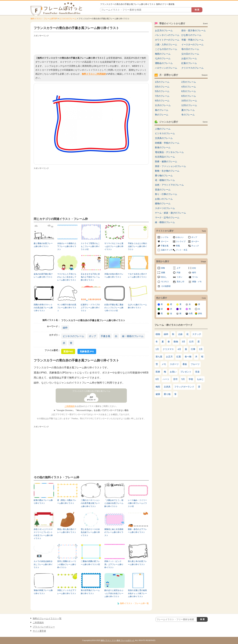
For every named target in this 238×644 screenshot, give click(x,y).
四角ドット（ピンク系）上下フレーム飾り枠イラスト (114, 564)
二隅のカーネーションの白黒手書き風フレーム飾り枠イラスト (90, 503)
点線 (180, 334)
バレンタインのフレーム (167, 35)
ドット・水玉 (182, 250)
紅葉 (179, 357)
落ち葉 (159, 357)
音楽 (197, 372)
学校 (191, 379)
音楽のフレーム (163, 190)
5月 (183, 379)
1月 (157, 349)
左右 (194, 268)
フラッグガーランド (184, 387)
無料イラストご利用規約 (94, 74)
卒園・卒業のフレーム (192, 40)
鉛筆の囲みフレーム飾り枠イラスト (43, 502)
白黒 (191, 313)
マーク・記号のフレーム (167, 218)
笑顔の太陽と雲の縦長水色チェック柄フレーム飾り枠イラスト (137, 593)
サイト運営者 (39, 631)
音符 (175, 379)
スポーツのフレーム (165, 208)
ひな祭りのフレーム (191, 35)
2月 (201, 349)
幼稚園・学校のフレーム (167, 143)
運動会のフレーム (164, 63)
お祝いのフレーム (164, 199)
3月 (184, 342)
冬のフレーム (188, 115)
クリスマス (168, 349)
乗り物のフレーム (164, 176)
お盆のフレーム (189, 58)
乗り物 (167, 394)
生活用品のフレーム (165, 157)
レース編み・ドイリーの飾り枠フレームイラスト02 (137, 503)
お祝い (173, 372)
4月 (179, 349)
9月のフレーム (162, 101)
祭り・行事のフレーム (166, 194)
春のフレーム (162, 110)
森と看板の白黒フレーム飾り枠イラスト (43, 245)
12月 (191, 342)
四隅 (163, 273)
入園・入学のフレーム (166, 45)
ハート (166, 379)
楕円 (194, 273)
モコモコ (165, 282)
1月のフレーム (162, 82)
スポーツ (174, 364)
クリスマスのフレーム (192, 68)
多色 (200, 313)
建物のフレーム (163, 203)
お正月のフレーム (164, 30)
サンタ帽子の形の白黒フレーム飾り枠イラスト (67, 308)
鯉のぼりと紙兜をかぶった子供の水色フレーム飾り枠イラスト (114, 593)
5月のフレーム (162, 91)
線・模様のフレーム (133, 336)
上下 (179, 268)
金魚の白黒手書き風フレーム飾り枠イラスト (43, 276)
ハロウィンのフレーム (166, 68)
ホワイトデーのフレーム (167, 40)
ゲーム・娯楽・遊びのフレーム (170, 213)
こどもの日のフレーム (166, 49)
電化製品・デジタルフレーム (169, 152)
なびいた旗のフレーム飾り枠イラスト (137, 306)
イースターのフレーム (192, 45)
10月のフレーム (189, 101)
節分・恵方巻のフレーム (194, 30)
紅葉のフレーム (189, 63)
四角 (163, 268)
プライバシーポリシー (44, 627)
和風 (178, 246)
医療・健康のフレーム (166, 161)
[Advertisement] (91, 45)
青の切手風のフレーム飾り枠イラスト (90, 592)
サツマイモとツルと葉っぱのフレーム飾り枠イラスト (114, 246)
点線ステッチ (167, 250)
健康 (158, 394)
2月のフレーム (189, 82)
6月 (157, 379)
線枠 (65, 328)
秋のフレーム (162, 115)
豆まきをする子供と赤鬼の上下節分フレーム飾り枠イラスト (90, 277)
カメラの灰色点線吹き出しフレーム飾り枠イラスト (43, 564)
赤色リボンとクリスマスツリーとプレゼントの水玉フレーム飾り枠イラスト (43, 534)
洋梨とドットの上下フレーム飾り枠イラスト (67, 592)
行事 (193, 349)
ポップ (92, 336)
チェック (195, 246)
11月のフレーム (163, 105)
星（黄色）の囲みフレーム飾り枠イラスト (67, 502)
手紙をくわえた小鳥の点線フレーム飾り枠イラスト (137, 246)
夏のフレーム (188, 110)
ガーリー (165, 241)
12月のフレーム (189, 105)
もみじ (200, 379)
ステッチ (197, 334)
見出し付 (180, 282)
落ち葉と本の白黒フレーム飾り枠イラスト (137, 563)
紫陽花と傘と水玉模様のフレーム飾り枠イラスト (114, 532)
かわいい (180, 237)
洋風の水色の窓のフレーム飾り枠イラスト (114, 276)
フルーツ (195, 364)
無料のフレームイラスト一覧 (47, 618)
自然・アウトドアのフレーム (169, 185)
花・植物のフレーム (165, 180)
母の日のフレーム (190, 49)
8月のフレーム (189, 96)
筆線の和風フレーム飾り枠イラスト (43, 592)
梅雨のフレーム (163, 54)
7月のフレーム (162, 96)
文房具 (167, 387)
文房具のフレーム (164, 138)
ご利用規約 (70, 406)
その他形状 (166, 286)
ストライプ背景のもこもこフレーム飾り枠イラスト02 (90, 246)
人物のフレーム (163, 129)
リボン (179, 277)
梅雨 (158, 387)
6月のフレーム (189, 91)
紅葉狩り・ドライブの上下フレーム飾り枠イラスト (90, 308)
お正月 (169, 357)
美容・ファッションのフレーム (170, 166)
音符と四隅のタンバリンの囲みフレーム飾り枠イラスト (67, 564)
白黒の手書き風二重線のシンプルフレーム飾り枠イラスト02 (114, 308)
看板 (185, 364)
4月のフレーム (189, 87)
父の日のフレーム (190, 54)
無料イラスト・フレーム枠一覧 (134, 603)
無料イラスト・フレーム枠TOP (44, 19)
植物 (158, 334)
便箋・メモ (197, 282)
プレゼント (186, 372)
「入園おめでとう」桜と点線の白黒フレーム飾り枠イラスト (114, 503)
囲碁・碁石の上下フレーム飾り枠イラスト (137, 531)
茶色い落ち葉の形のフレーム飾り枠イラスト (67, 531)
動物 (176, 342)
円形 (179, 273)
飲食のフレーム (163, 147)
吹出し (164, 277)
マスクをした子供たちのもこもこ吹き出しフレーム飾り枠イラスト (67, 277)
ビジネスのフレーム (68, 19)
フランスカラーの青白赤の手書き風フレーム (91, 391)
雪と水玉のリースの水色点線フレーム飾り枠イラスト (90, 532)
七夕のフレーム (163, 58)
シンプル (165, 237)
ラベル (195, 277)
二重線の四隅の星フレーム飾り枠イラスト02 (90, 563)
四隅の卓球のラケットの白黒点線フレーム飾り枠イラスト (43, 308)
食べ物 (188, 357)
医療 (158, 372)
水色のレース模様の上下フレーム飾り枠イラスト (67, 246)
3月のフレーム (162, 87)
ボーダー (195, 241)
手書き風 (105, 336)
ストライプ (181, 241)
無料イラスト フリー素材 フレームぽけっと (118, 640)
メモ (164, 364)
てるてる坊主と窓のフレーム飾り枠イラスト (137, 276)
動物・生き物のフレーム (167, 171)
